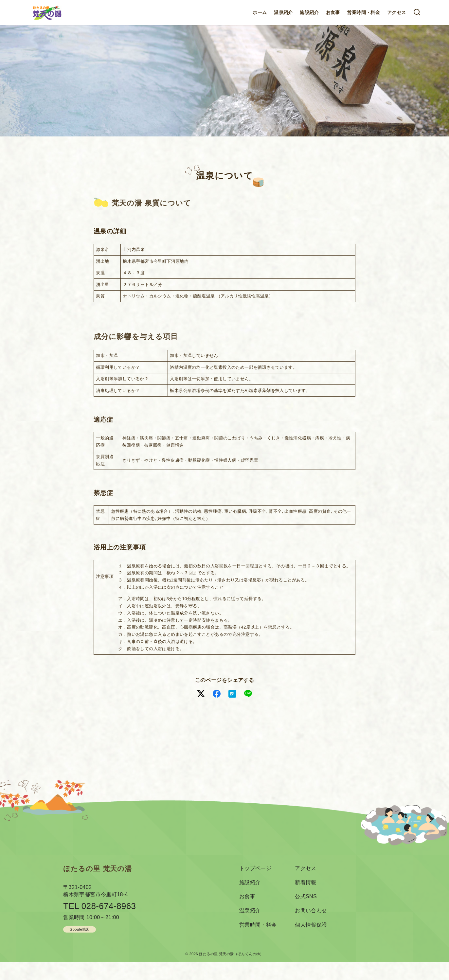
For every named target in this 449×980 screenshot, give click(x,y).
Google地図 (80, 929)
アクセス (397, 12)
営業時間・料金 (363, 12)
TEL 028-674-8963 (99, 906)
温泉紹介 (283, 12)
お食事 (333, 12)
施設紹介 (309, 12)
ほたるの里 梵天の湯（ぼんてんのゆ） (231, 954)
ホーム (260, 12)
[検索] (417, 13)
